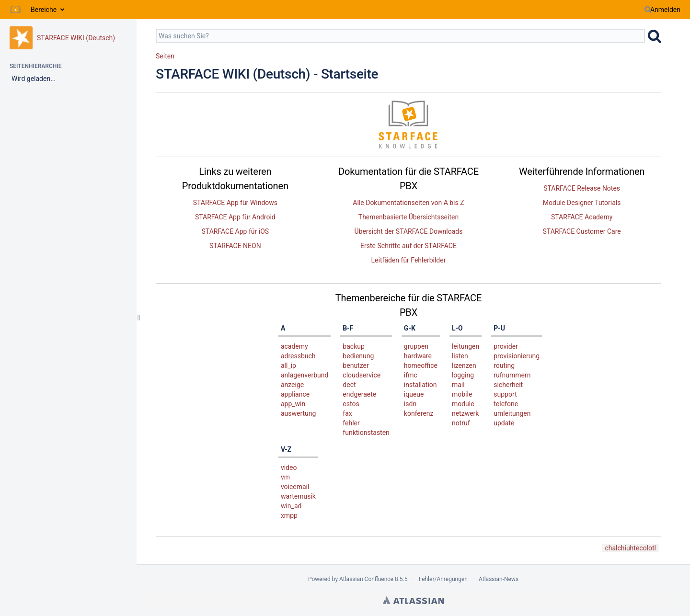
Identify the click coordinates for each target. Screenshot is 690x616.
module (463, 404)
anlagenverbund (305, 375)
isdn (410, 404)
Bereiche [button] (44, 10)
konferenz (419, 413)
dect (349, 385)
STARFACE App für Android (235, 217)
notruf (461, 423)
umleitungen (512, 413)
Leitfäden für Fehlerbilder (409, 260)
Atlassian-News (499, 579)
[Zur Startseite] (15, 10)
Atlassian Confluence (366, 579)
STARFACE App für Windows (235, 203)
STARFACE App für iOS (236, 231)
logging (463, 375)
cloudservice (362, 375)
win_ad (291, 506)
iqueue (414, 394)
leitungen (466, 346)
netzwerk (465, 413)
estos (351, 404)
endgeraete (359, 394)
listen (460, 356)
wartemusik (298, 496)
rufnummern (512, 375)
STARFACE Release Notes (582, 188)
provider (506, 346)
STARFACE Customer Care (582, 231)
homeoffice (421, 365)
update (504, 423)
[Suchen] (648, 10)
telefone (506, 404)
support (505, 394)
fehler (351, 423)
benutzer (356, 365)
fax (347, 413)
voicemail (295, 487)
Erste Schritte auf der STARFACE (408, 246)
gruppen (416, 346)
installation (420, 385)
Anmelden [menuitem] (665, 10)
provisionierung (517, 356)
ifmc (411, 375)
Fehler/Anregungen (443, 579)
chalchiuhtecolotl (630, 548)
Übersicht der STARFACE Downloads (408, 231)
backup (353, 346)
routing (504, 365)
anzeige (292, 385)
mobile (462, 394)
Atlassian (413, 600)
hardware (418, 356)
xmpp (289, 515)
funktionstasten (366, 433)
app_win (293, 404)
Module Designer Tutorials (582, 203)
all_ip (288, 365)
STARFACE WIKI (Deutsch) (76, 38)
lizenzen (464, 365)
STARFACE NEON (235, 246)
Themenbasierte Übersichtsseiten (408, 217)
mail (458, 385)
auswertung (298, 413)
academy (294, 346)
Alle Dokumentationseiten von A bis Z (408, 203)
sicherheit (508, 385)
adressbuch (298, 356)
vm (285, 477)
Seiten (165, 56)
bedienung (358, 356)
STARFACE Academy (582, 217)
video (289, 468)
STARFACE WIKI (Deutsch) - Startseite (267, 74)
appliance (295, 394)
